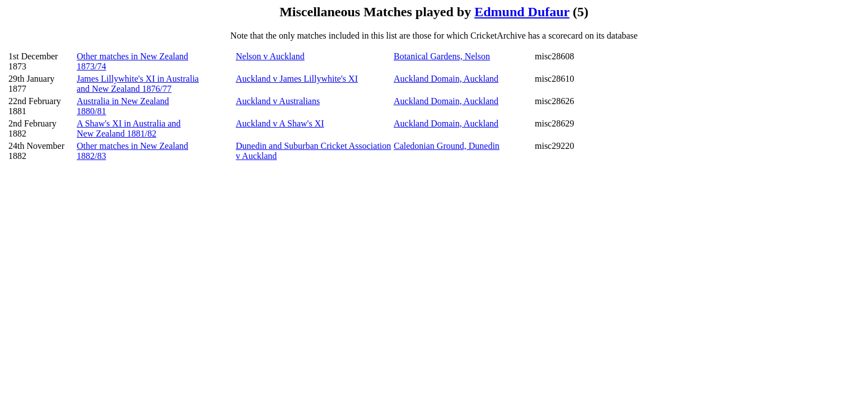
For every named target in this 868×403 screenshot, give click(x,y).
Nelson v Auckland (270, 56)
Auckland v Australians (278, 101)
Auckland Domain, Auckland (446, 79)
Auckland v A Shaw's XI (280, 123)
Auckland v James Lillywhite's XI (297, 79)
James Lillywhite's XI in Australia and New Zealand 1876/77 (138, 84)
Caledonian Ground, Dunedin (447, 146)
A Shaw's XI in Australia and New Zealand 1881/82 (129, 128)
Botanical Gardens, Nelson (442, 56)
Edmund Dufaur (522, 12)
